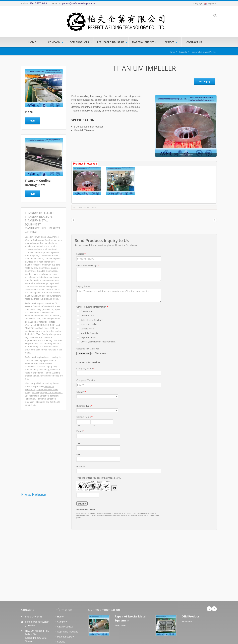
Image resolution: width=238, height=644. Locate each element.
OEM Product (190, 616)
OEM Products (81, 42)
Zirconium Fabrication (35, 402)
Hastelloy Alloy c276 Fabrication (47, 393)
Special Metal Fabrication (37, 396)
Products (183, 52)
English (209, 4)
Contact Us (194, 42)
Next (214, 609)
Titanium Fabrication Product (204, 52)
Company (55, 42)
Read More (120, 625)
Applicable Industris (112, 42)
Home (32, 42)
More (33, 121)
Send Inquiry (204, 81)
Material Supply (144, 42)
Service (171, 42)
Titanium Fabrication (46, 399)
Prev (209, 609)
